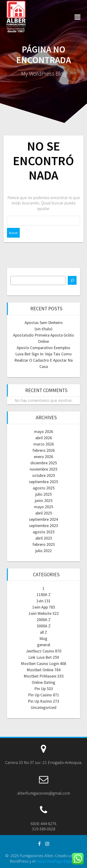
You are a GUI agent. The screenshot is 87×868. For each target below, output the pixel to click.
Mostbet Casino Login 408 (43, 663)
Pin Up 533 (44, 689)
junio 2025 (44, 500)
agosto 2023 (44, 532)
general (44, 645)
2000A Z (44, 620)
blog (43, 638)
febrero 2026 (44, 450)
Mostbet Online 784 (44, 670)
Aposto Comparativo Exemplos (43, 348)
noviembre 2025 (43, 469)
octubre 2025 (44, 475)
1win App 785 (44, 607)
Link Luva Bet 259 (44, 657)
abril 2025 (44, 513)
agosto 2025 (44, 488)
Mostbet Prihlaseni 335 (44, 676)
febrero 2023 (44, 544)
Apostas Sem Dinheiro (44, 323)
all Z (43, 632)
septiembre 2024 (43, 519)
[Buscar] (72, 280)
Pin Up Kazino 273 (43, 701)
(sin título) (43, 329)
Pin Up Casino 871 (44, 695)
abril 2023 (44, 538)
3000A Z (44, 626)
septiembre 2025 (43, 482)
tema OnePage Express (56, 861)
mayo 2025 (44, 507)
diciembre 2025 (44, 463)
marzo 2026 (44, 444)
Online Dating (43, 682)
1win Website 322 (44, 613)
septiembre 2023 (43, 526)
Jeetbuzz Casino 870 (43, 651)
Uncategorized (43, 707)
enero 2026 (43, 457)
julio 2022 (43, 551)
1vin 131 (43, 601)
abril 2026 (44, 438)
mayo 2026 (44, 431)
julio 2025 (43, 494)
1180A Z (44, 594)
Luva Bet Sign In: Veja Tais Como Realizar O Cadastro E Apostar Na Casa (43, 360)
